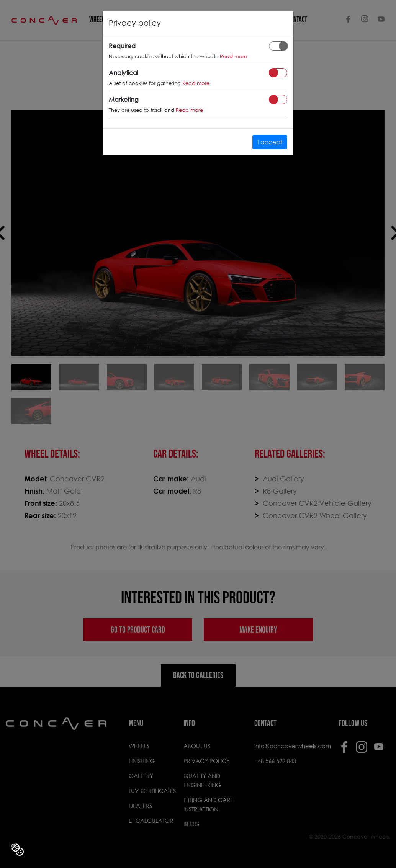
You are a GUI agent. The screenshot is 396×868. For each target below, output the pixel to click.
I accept (270, 142)
